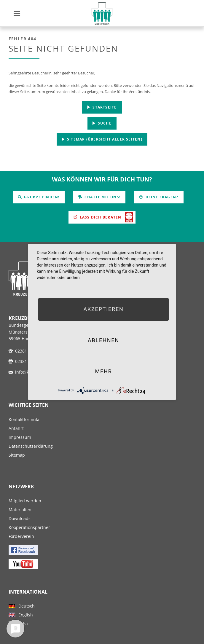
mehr (103, 371)
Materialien (20, 510)
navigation (17, 13)
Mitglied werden (25, 501)
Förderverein (21, 536)
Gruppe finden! (41, 197)
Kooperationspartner (29, 527)
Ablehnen (103, 340)
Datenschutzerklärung (31, 446)
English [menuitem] (26, 615)
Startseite (104, 107)
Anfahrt (16, 428)
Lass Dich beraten (100, 217)
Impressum (20, 437)
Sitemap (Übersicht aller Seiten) (104, 139)
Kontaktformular (25, 419)
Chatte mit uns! (102, 197)
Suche (104, 123)
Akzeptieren (103, 309)
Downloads (20, 518)
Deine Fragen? (161, 197)
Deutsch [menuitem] (27, 606)
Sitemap (17, 455)
